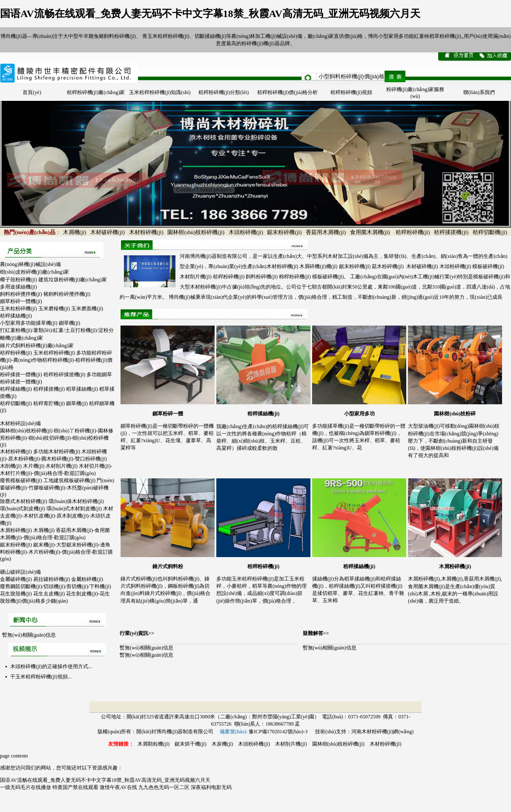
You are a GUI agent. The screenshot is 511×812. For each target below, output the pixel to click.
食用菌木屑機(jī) (370, 232)
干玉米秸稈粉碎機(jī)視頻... (41, 677)
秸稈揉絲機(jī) (16, 316)
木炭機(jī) (222, 744)
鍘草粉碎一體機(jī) (21, 301)
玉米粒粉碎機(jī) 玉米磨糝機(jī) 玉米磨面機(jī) (52, 309)
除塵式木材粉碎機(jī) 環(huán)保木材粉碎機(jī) (52, 501)
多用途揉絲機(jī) (19, 287)
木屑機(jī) (75, 232)
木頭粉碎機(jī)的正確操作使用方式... (51, 666)
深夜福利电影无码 (211, 787)
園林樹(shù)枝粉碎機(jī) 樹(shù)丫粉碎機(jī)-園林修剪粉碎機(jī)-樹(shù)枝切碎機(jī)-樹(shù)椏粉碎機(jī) (57, 438)
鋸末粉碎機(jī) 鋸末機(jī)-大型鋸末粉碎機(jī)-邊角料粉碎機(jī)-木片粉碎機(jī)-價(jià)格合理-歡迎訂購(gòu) (56, 552)
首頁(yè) (32, 92)
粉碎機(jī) (252, 43)
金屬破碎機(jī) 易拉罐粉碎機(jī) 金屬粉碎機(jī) (52, 579)
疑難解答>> (316, 633)
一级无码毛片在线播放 (26, 787)
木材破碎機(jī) (108, 232)
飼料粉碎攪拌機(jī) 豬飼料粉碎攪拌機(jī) (45, 294)
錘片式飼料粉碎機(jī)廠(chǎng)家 (37, 346)
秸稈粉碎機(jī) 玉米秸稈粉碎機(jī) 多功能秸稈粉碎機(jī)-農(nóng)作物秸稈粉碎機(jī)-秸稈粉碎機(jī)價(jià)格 (56, 360)
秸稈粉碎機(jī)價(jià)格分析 (288, 92)
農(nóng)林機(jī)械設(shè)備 (30, 264)
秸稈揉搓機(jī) (451, 232)
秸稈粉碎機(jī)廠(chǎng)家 (96, 92)
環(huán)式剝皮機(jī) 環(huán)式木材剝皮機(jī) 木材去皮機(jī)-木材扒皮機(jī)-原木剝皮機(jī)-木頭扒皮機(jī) (57, 516)
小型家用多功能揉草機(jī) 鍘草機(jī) (40, 323)
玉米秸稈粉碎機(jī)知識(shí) (160, 92)
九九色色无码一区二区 (164, 787)
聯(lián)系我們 (479, 92)
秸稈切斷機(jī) (490, 232)
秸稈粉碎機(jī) (413, 232)
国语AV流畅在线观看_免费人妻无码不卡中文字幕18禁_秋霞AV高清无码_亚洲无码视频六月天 (210, 14)
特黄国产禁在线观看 (75, 787)
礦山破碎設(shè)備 (20, 572)
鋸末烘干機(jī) (191, 744)
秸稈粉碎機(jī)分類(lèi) (224, 92)
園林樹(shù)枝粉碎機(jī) (196, 232)
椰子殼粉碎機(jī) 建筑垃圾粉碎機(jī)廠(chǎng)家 (53, 280)
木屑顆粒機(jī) (154, 744)
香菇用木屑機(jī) (326, 232)
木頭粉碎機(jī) (246, 232)
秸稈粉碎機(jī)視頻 (352, 92)
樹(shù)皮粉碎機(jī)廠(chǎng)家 (34, 272)
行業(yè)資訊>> (137, 633)
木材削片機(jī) (291, 744)
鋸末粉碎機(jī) (284, 232)
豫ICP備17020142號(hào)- (277, 732)
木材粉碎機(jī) (146, 232)
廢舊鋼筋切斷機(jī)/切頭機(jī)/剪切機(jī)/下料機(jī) (56, 586)
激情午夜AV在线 (118, 787)
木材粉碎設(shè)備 (20, 423)
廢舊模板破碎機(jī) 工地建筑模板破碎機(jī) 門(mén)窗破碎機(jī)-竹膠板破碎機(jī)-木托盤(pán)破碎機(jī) (57, 487)
